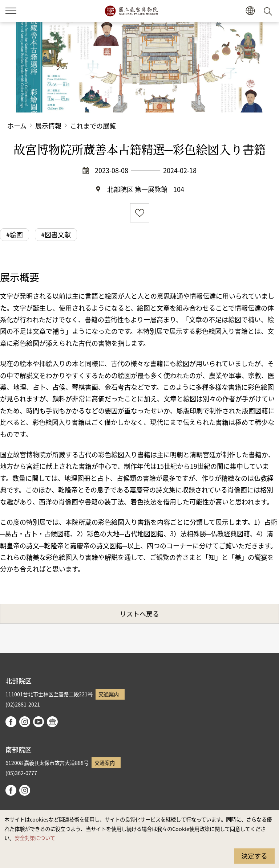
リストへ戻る (139, 614)
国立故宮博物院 (131, 11)
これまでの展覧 (93, 126)
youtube (39, 722)
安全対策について (35, 838)
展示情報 (48, 126)
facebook (11, 722)
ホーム (17, 126)
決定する (254, 856)
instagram (25, 722)
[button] (11, 11)
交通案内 (109, 694)
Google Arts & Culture (52, 722)
